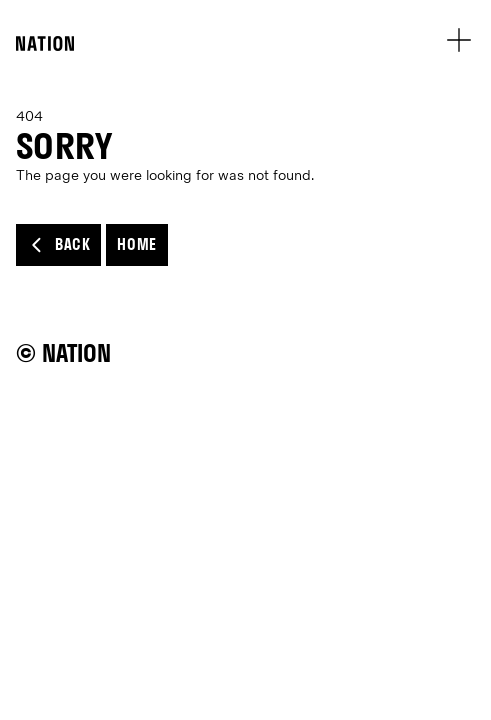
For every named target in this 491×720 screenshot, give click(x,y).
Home (136, 244)
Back (58, 245)
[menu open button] (458, 39)
